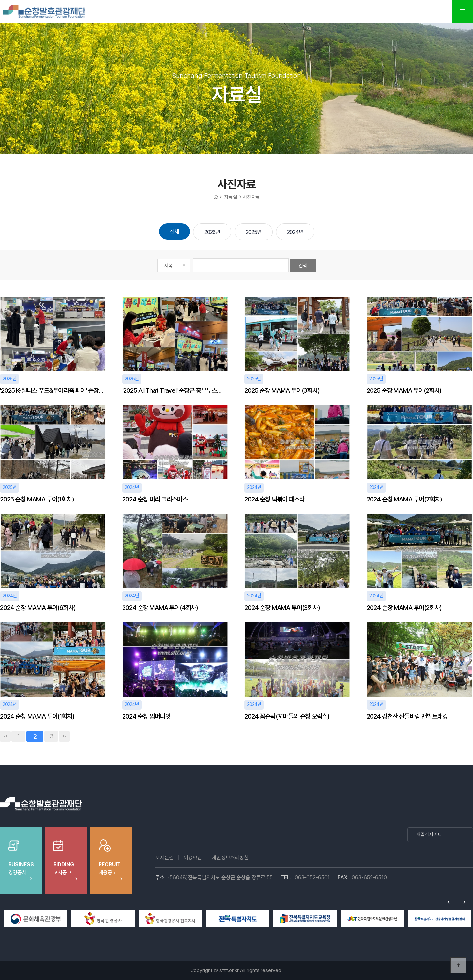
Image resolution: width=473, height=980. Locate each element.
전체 (174, 232)
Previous (448, 902)
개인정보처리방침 (230, 858)
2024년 (295, 232)
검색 (303, 266)
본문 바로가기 (0, 0)
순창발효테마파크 (44, 11)
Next (465, 902)
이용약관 (193, 858)
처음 (5, 736)
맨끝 (64, 736)
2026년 (212, 232)
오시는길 (165, 858)
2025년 (254, 232)
